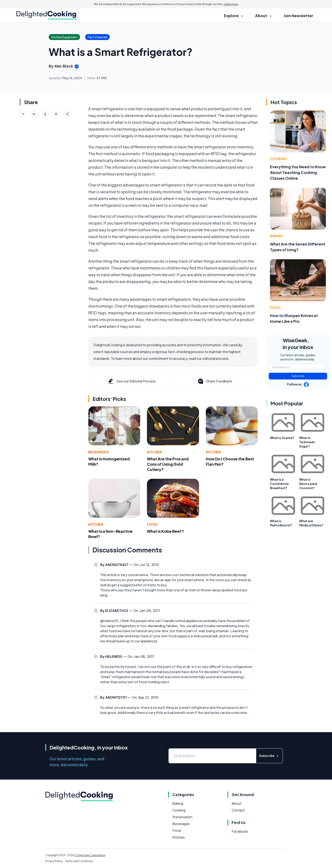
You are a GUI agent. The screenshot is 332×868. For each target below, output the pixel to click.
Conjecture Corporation (90, 855)
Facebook (240, 831)
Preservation (182, 817)
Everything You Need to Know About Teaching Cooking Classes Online (298, 172)
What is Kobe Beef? (165, 531)
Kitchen (154, 452)
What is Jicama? (282, 438)
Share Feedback (215, 381)
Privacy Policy (54, 861)
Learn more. (231, 4)
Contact (238, 810)
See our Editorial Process (132, 381)
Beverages (98, 452)
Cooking (278, 159)
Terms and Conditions (79, 861)
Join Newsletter (298, 16)
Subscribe (298, 376)
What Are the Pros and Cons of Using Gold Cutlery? (168, 464)
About (237, 803)
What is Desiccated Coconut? (308, 484)
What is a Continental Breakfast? (279, 484)
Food (152, 524)
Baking (276, 236)
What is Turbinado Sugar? (307, 442)
